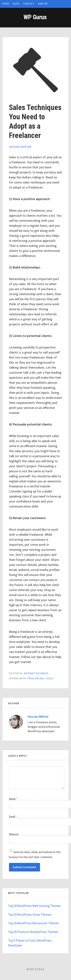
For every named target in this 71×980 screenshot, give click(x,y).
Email (13, 817)
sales (50, 678)
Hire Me (43, 4)
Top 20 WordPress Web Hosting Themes (34, 906)
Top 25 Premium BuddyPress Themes (33, 932)
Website (14, 834)
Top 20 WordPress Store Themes (30, 915)
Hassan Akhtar (20, 147)
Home (6, 4)
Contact (29, 4)
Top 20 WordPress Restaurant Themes (33, 923)
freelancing (36, 678)
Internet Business (36, 673)
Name (13, 799)
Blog (16, 4)
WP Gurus (35, 17)
